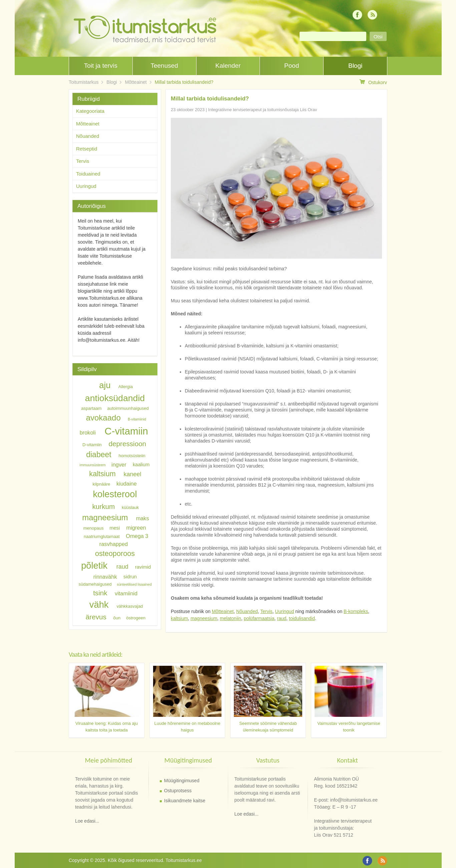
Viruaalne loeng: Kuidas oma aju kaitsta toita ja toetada (107, 727)
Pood (292, 66)
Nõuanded (247, 611)
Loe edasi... (87, 821)
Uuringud (285, 611)
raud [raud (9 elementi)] (122, 567)
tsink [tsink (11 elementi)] (100, 593)
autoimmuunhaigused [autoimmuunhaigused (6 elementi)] (128, 408)
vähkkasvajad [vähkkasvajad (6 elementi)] (130, 606)
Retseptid (87, 149)
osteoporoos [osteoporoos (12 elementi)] (115, 553)
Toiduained (88, 174)
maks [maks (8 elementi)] (143, 518)
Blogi (355, 66)
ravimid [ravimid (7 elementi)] (143, 567)
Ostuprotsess (178, 791)
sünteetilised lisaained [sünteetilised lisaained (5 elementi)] (134, 584)
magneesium (204, 618)
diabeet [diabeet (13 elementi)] (99, 455)
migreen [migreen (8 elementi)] (136, 528)
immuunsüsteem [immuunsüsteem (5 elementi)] (93, 465)
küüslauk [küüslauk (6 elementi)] (130, 507)
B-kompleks (356, 611)
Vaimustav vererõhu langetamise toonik (349, 727)
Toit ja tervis (101, 66)
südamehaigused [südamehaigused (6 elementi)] (95, 584)
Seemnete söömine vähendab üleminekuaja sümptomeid (268, 727)
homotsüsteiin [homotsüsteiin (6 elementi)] (132, 456)
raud (282, 618)
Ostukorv (373, 82)
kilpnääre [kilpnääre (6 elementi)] (102, 484)
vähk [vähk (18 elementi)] (99, 605)
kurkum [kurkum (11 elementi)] (104, 506)
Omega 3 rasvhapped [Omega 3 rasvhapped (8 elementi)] (124, 540)
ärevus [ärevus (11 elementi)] (96, 617)
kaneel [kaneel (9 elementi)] (132, 474)
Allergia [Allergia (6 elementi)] (126, 387)
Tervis (266, 611)
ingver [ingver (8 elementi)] (119, 464)
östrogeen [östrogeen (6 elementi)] (136, 618)
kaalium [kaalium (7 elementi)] (141, 465)
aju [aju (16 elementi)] (105, 385)
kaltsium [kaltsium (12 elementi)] (102, 474)
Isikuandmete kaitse (185, 801)
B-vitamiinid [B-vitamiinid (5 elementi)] (137, 419)
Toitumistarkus (84, 82)
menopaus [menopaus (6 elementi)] (94, 528)
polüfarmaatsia (259, 618)
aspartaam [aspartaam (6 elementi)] (91, 408)
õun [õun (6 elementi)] (117, 618)
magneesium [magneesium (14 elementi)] (105, 517)
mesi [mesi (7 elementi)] (115, 528)
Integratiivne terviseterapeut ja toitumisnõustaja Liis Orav (263, 110)
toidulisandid (302, 618)
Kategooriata (90, 111)
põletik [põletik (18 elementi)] (94, 565)
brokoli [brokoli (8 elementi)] (88, 432)
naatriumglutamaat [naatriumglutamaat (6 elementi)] (102, 536)
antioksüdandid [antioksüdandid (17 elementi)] (115, 398)
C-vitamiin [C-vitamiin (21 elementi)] (126, 431)
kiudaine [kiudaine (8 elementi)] (127, 483)
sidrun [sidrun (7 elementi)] (130, 577)
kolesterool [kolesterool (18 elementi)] (115, 494)
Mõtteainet (136, 82)
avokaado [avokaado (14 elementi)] (103, 418)
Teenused (164, 66)
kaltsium (179, 618)
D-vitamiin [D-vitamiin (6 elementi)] (92, 445)
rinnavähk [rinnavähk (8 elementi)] (105, 577)
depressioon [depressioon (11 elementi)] (128, 444)
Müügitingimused (182, 781)
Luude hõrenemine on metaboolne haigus (187, 727)
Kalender (228, 66)
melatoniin (231, 618)
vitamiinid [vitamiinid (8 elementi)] (126, 593)
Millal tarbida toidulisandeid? (184, 82)
